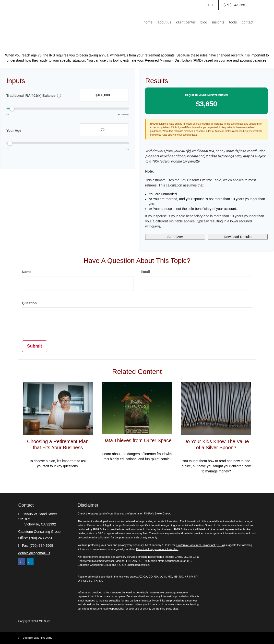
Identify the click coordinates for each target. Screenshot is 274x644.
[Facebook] (213, 5)
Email (145, 272)
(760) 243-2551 (235, 5)
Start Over (175, 237)
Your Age (14, 131)
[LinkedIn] (208, 5)
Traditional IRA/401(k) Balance (31, 96)
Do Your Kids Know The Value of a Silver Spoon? (216, 444)
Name (27, 272)
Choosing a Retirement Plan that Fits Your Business (58, 444)
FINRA (130, 561)
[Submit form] (35, 346)
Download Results (238, 237)
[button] (168, 22)
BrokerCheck (163, 513)
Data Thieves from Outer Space (137, 443)
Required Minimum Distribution (206, 95)
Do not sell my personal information (157, 549)
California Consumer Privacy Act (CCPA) (201, 545)
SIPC (138, 561)
